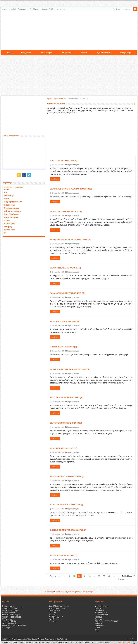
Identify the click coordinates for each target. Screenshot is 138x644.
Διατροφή (60, 9)
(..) (114, 642)
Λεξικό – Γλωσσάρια (19, 9)
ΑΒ (6, 192)
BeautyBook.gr (101, 613)
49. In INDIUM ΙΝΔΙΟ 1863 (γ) (64, 448)
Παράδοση (34, 9)
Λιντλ (7, 189)
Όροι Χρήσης (32, 639)
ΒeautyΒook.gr (87, 592)
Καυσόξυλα (10, 205)
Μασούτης (9, 196)
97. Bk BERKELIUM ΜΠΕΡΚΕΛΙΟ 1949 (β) (70, 369)
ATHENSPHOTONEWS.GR (106, 621)
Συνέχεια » (55, 179)
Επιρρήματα (7, 628)
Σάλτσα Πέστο (54, 610)
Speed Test (9, 230)
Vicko (7, 199)
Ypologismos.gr (101, 606)
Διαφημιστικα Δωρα (57, 608)
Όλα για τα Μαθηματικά (72, 592)
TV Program (7, 619)
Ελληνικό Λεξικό (9, 613)
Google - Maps (8, 606)
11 (74, 576)
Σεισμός (8, 227)
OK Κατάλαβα (124, 642)
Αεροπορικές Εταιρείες (11, 617)
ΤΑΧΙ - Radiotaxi (9, 623)
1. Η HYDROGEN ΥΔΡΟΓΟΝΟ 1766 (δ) (68, 530)
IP (5, 233)
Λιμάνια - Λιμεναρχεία (11, 615)
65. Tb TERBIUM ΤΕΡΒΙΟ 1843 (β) (66, 423)
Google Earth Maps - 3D (12, 608)
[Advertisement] (69, 31)
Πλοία (7, 220)
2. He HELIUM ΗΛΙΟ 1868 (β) (63, 347)
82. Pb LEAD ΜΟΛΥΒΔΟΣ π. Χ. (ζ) (66, 211)
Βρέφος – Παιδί (47, 9)
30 (104, 576)
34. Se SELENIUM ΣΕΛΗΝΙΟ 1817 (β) (67, 293)
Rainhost (99, 623)
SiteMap (41, 639)
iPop (97, 630)
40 (109, 576)
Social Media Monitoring (59, 606)
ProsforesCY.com (56, 617)
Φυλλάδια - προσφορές (14, 187)
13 (84, 576)
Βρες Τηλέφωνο (12, 214)
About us (24, 639)
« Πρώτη (52, 576)
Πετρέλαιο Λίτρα (12, 208)
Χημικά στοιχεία (73, 165)
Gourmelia (99, 619)
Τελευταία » (123, 579)
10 (69, 576)
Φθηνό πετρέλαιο (12, 211)
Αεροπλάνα (10, 223)
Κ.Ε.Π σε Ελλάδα (9, 621)
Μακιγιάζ (52, 615)
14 (89, 576)
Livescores (99, 626)
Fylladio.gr (99, 608)
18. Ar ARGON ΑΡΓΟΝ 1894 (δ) (65, 321)
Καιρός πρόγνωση (13, 202)
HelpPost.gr (50, 592)
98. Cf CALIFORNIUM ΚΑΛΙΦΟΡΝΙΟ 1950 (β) (71, 189)
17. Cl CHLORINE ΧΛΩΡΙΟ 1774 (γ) (67, 505)
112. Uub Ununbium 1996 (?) (64, 555)
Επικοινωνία (49, 639)
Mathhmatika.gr (101, 615)
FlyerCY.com (54, 619)
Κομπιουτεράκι (11, 217)
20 (99, 576)
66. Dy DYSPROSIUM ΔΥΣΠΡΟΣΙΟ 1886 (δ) (70, 240)
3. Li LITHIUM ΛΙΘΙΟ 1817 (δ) (64, 161)
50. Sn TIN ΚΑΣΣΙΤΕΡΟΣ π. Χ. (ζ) (65, 268)
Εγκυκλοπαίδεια (60, 99)
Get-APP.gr (100, 610)
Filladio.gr (53, 621)
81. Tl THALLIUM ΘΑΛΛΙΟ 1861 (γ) (66, 397)
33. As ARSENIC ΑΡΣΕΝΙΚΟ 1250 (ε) (67, 476)
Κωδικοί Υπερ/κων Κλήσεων (14, 626)
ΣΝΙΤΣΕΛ (52, 613)
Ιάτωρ (97, 628)
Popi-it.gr (59, 592)
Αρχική (50, 99)
